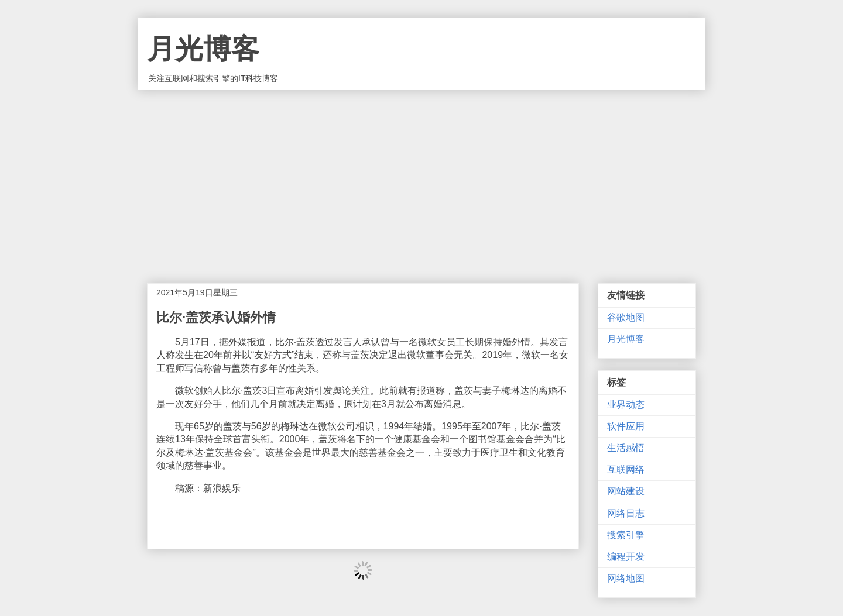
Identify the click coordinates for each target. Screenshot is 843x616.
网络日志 (626, 513)
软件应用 (626, 426)
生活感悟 (626, 448)
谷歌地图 (626, 317)
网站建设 (626, 491)
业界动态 (626, 405)
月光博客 (203, 49)
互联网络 (626, 469)
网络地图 (626, 578)
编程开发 (626, 557)
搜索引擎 (626, 535)
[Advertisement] (421, 178)
